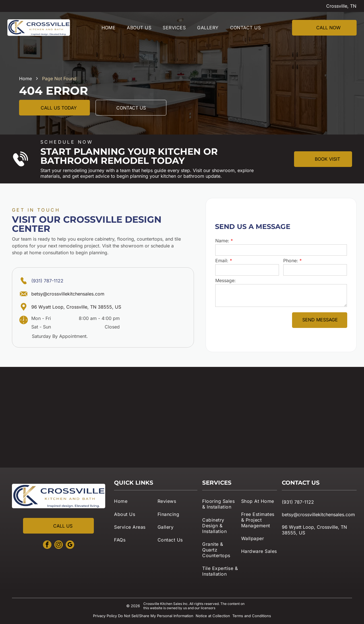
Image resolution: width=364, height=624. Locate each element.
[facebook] (47, 545)
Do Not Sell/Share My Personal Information (156, 616)
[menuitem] (109, 28)
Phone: (291, 261)
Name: (222, 241)
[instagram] (59, 545)
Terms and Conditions (252, 616)
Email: (222, 261)
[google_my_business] (70, 545)
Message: (226, 280)
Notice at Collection (213, 616)
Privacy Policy (105, 616)
